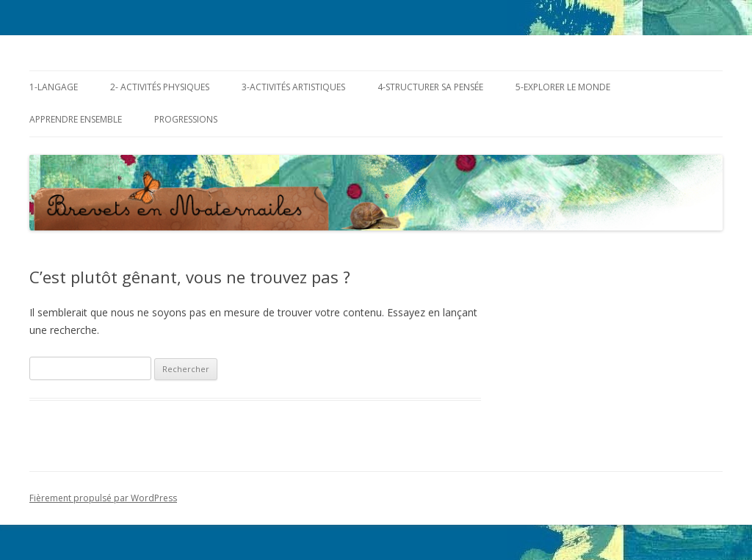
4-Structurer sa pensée (430, 87)
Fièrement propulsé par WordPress (103, 498)
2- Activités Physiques (160, 87)
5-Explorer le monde (563, 87)
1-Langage (54, 87)
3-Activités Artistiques (293, 87)
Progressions (186, 119)
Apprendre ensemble (76, 119)
